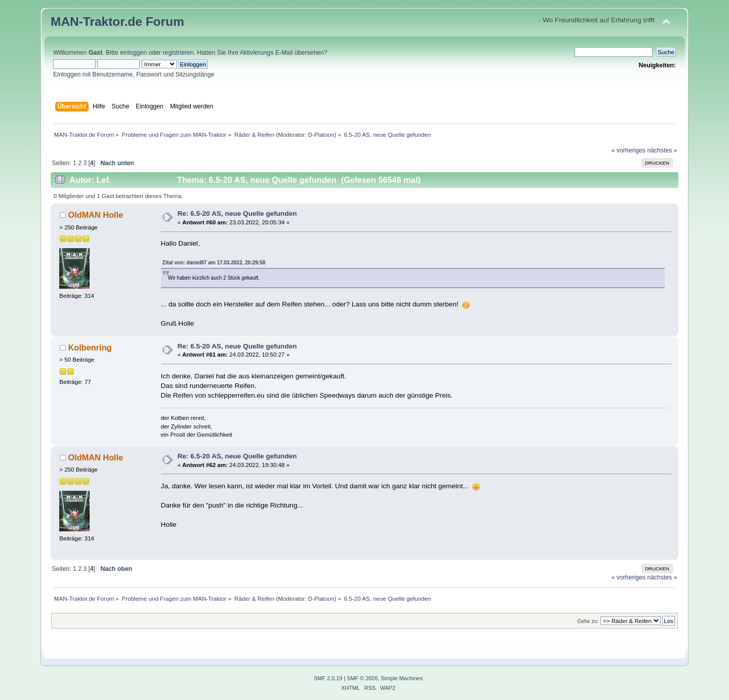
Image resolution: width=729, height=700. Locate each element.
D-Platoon (321, 134)
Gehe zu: (588, 621)
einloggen (133, 53)
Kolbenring (90, 347)
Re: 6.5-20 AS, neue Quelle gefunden (237, 213)
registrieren (178, 53)
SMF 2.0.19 (328, 678)
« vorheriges (629, 150)
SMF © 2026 (362, 678)
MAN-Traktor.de (96, 22)
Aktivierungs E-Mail (267, 53)
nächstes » (662, 150)
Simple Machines (402, 678)
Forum (165, 22)
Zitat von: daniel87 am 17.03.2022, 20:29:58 (214, 263)
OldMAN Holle (95, 215)
